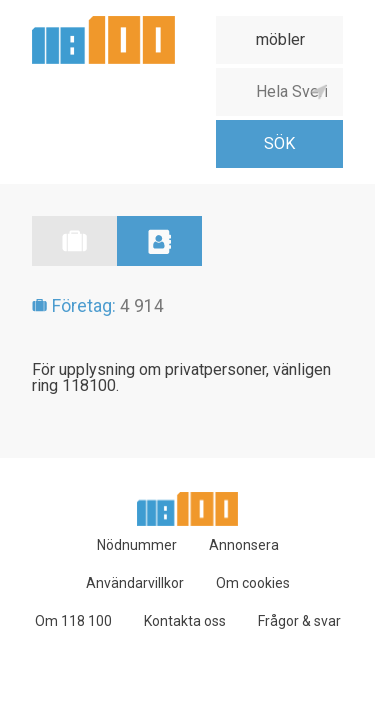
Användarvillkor (135, 583)
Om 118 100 (73, 621)
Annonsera (244, 545)
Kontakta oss (185, 621)
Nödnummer (137, 545)
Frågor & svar (299, 621)
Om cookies (253, 583)
